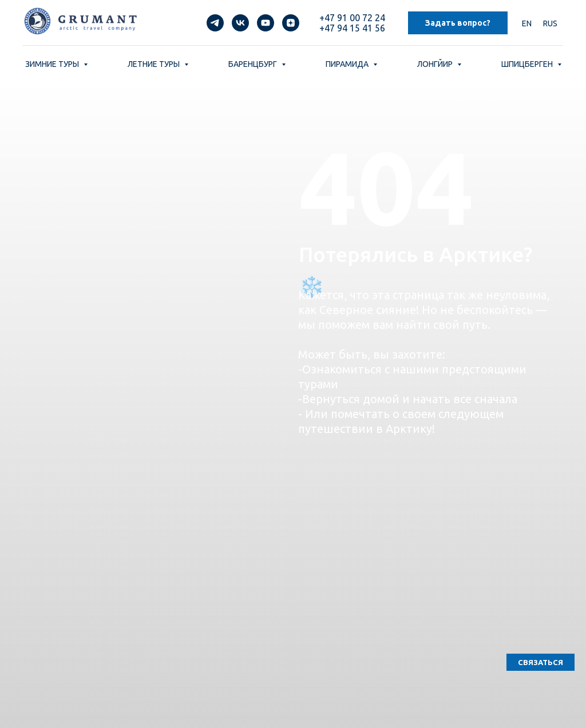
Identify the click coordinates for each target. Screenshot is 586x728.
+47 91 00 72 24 (352, 18)
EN (527, 23)
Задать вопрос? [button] (458, 23)
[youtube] (266, 23)
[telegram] (215, 23)
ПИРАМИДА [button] (348, 64)
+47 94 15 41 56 (352, 28)
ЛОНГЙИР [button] (436, 64)
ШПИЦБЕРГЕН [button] (528, 64)
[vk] (240, 23)
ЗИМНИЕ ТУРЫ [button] (53, 64)
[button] (541, 662)
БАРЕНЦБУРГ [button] (254, 64)
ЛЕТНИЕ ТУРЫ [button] (155, 64)
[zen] (291, 23)
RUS (550, 23)
